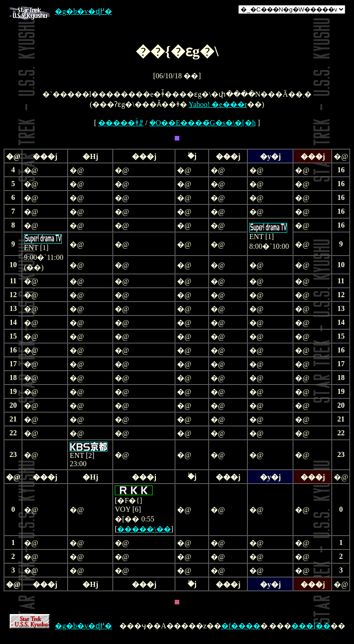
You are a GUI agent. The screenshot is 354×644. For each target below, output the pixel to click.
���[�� (311, 626)
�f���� (241, 626)
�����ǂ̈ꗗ (121, 123)
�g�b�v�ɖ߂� (61, 11)
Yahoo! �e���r (218, 104)
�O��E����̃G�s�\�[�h (203, 123)
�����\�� (144, 529)
